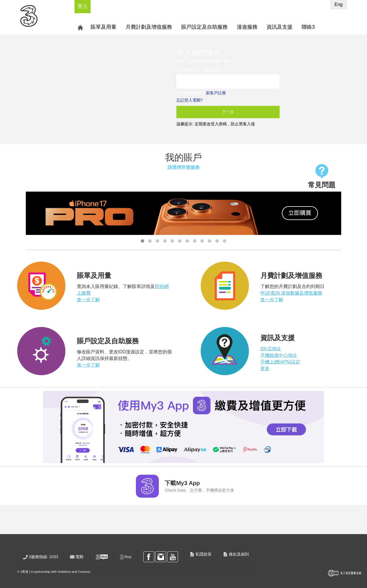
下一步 (228, 112)
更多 (265, 368)
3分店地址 (271, 349)
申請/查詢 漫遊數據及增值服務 (291, 293)
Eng (339, 4)
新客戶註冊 (216, 93)
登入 (83, 6)
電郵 (77, 557)
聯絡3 (308, 27)
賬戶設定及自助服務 (204, 27)
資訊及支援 (280, 27)
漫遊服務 (247, 27)
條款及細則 (236, 554)
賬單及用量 (104, 27)
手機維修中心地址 (279, 355)
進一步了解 (88, 300)
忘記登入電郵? (190, 100)
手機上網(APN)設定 (280, 362)
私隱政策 (201, 554)
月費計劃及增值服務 (149, 27)
